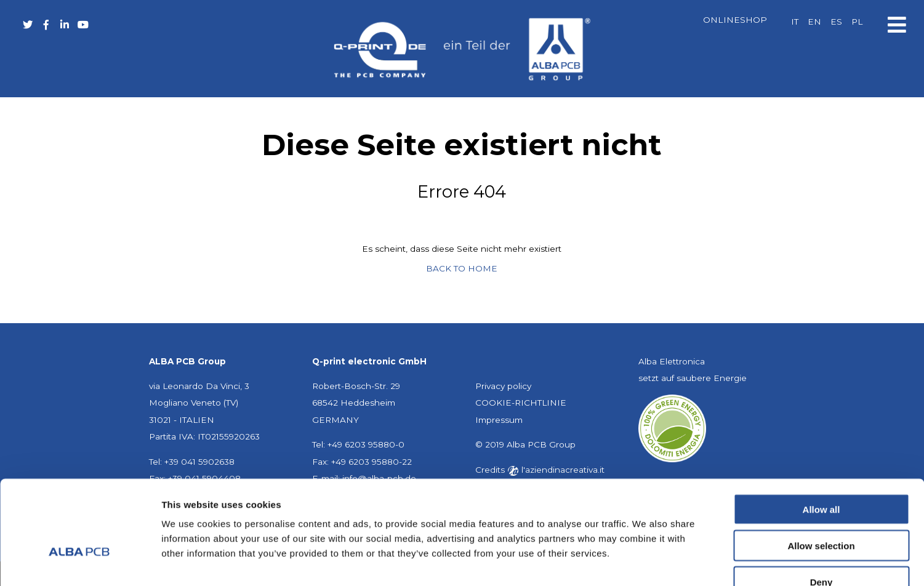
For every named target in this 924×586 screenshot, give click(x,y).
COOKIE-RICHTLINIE (521, 403)
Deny (822, 508)
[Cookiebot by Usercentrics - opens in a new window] (80, 562)
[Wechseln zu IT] (794, 22)
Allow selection (821, 471)
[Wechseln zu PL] (856, 22)
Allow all (822, 435)
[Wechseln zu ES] (836, 22)
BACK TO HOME (462, 268)
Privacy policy (503, 386)
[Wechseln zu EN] (814, 22)
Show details (646, 562)
